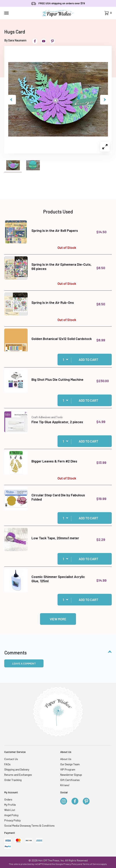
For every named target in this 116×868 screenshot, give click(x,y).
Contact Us (11, 759)
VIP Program (68, 769)
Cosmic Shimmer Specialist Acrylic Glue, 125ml (58, 579)
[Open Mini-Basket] (108, 13)
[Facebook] (75, 801)
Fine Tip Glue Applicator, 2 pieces (57, 422)
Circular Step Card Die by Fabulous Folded (58, 497)
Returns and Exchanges (18, 775)
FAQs (7, 764)
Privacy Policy (12, 820)
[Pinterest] (86, 801)
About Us (66, 759)
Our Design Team (70, 764)
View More (58, 619)
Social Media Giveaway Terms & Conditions (29, 826)
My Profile (10, 805)
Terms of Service (92, 864)
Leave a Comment (24, 663)
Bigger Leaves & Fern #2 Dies (54, 461)
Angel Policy (11, 815)
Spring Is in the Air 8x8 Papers (55, 230)
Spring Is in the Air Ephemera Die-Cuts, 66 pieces (61, 266)
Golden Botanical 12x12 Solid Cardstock (62, 339)
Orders (8, 799)
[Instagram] (64, 801)
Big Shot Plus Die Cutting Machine (57, 379)
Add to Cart (89, 360)
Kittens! (65, 785)
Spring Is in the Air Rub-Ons (53, 302)
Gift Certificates (70, 780)
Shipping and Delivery (17, 769)
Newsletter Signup (71, 775)
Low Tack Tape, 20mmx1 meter (55, 538)
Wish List (10, 810)
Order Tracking (13, 780)
